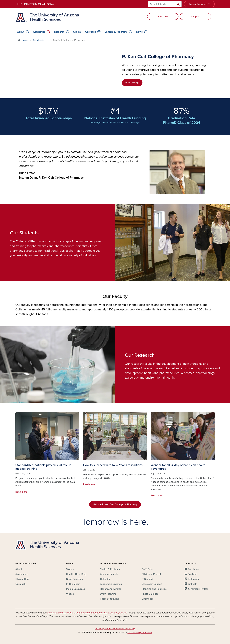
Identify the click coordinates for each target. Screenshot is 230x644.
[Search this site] (162, 4)
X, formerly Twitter (198, 589)
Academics (39, 32)
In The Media (73, 584)
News (139, 32)
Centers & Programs (116, 32)
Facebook (193, 569)
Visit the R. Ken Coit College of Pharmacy (115, 504)
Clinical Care (22, 579)
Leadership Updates (111, 584)
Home (25, 40)
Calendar (105, 579)
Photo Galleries (150, 594)
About (21, 32)
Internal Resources (198, 4)
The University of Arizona (140, 633)
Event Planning (108, 594)
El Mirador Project (151, 574)
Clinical (77, 32)
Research (59, 32)
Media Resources (75, 589)
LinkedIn (193, 584)
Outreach (91, 32)
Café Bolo (147, 569)
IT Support (147, 579)
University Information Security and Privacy (115, 629)
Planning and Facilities (154, 589)
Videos (70, 594)
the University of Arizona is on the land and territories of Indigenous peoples (87, 613)
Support (195, 17)
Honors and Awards (111, 589)
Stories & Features (110, 569)
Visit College (132, 83)
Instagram (193, 579)
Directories (148, 599)
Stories (70, 569)
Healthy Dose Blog (76, 574)
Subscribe (163, 17)
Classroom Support (152, 584)
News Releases (74, 579)
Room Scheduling (110, 599)
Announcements (109, 574)
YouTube (193, 574)
